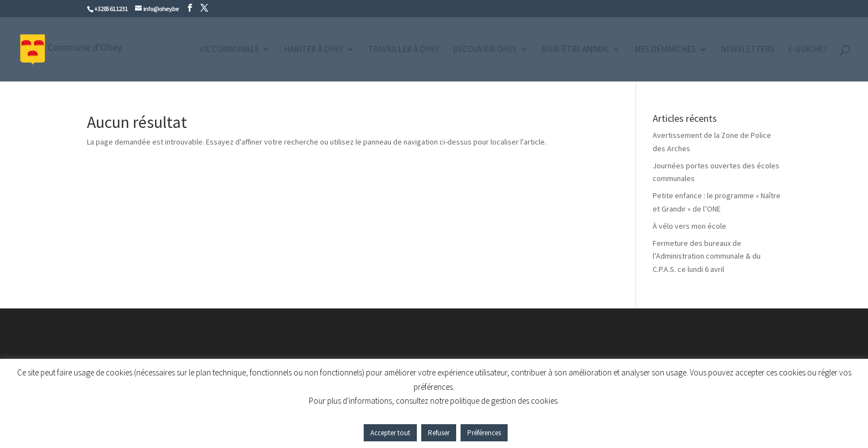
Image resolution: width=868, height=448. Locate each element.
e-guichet (808, 50)
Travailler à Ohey (404, 50)
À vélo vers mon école (689, 226)
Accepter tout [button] (390, 433)
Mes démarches (665, 50)
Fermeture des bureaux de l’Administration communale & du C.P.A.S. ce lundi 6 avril (707, 256)
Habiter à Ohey (314, 50)
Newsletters (748, 50)
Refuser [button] (439, 433)
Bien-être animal (575, 50)
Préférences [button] (484, 433)
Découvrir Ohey (485, 50)
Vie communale (229, 50)
